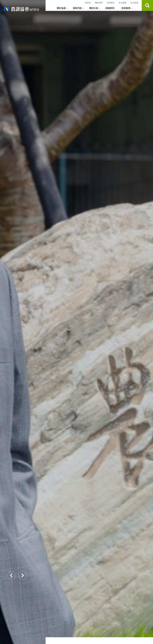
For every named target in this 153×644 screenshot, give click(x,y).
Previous (11, 575)
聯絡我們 (99, 3)
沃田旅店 (111, 3)
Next (23, 575)
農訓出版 (94, 8)
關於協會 (61, 8)
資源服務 (126, 8)
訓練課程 (110, 8)
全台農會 (123, 3)
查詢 (147, 5)
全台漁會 (134, 3)
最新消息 (77, 8)
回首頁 (88, 3)
